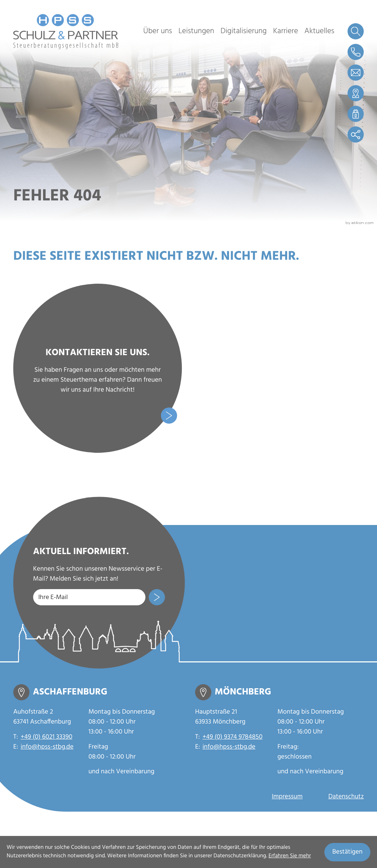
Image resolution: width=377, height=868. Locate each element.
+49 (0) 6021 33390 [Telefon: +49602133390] (47, 737)
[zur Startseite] (66, 32)
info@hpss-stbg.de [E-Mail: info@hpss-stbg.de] (47, 747)
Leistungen (196, 31)
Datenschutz (346, 797)
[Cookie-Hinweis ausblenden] (347, 852)
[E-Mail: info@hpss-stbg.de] (356, 73)
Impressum (287, 797)
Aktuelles (319, 31)
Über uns (158, 31)
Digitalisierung (244, 31)
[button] (356, 52)
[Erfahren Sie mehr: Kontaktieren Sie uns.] (98, 368)
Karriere (286, 31)
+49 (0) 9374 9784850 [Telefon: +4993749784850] (232, 737)
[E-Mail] (89, 597)
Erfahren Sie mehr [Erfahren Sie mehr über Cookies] (290, 856)
